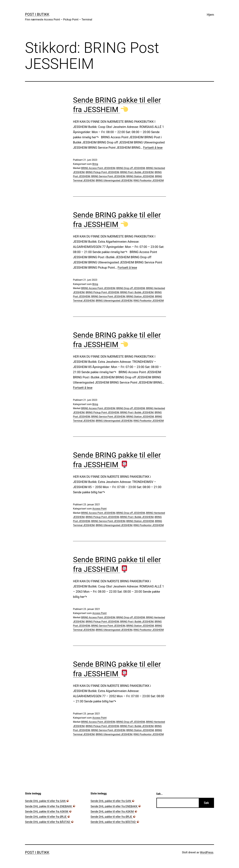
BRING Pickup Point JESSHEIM (102, 172)
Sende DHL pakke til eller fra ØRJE (48, 817)
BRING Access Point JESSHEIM (98, 168)
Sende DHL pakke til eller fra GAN (47, 801)
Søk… (159, 794)
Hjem (210, 15)
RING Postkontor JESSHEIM (149, 180)
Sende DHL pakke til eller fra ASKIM (48, 811)
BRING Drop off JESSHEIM (131, 168)
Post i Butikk (37, 14)
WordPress (207, 852)
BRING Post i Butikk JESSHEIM (137, 172)
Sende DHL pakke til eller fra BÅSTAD (49, 822)
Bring (95, 164)
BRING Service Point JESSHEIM (108, 176)
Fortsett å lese (153, 148)
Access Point (99, 509)
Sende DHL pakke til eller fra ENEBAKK (50, 806)
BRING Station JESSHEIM (140, 176)
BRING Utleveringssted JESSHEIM (114, 180)
